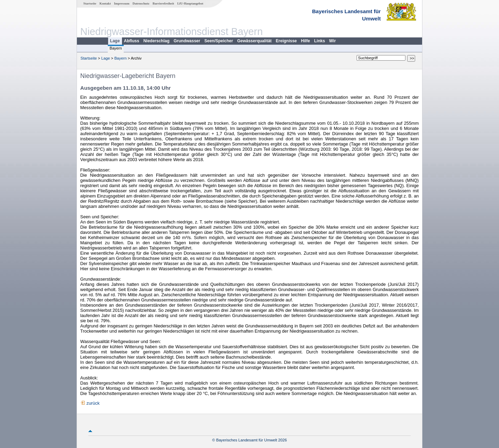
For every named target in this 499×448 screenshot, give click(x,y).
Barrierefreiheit (163, 3)
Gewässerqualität (254, 41)
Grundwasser (187, 41)
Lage (115, 41)
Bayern (116, 48)
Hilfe (306, 41)
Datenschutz (141, 3)
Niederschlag (156, 41)
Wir (332, 41)
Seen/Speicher (219, 41)
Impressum (122, 3)
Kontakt (105, 3)
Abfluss (132, 41)
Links (320, 41)
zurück (93, 403)
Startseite (90, 3)
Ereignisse (286, 41)
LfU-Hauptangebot (190, 3)
